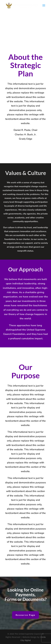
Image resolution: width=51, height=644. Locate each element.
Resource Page (26, 615)
